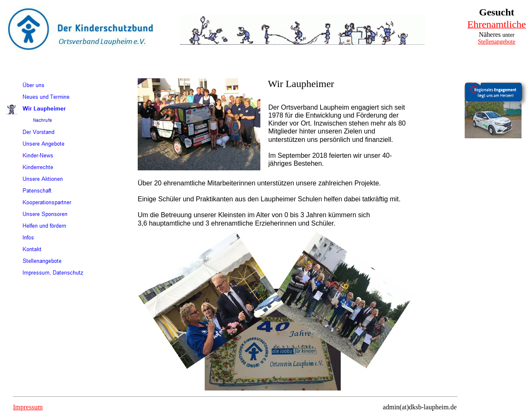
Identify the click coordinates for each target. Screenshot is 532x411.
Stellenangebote (497, 42)
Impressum (28, 407)
